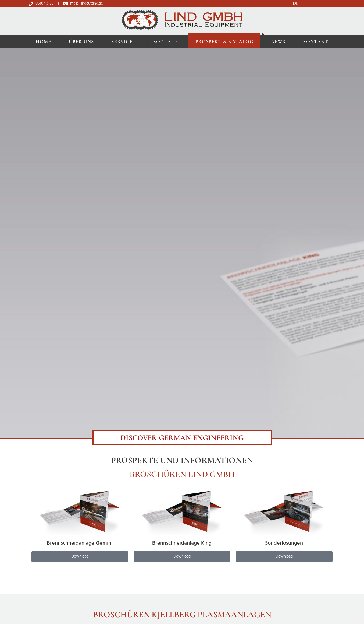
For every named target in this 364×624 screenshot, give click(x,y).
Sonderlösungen (284, 543)
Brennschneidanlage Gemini (80, 543)
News (278, 41)
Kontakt (316, 41)
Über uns (81, 41)
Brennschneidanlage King (182, 543)
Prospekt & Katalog (224, 41)
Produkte (164, 41)
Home (44, 41)
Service (122, 41)
